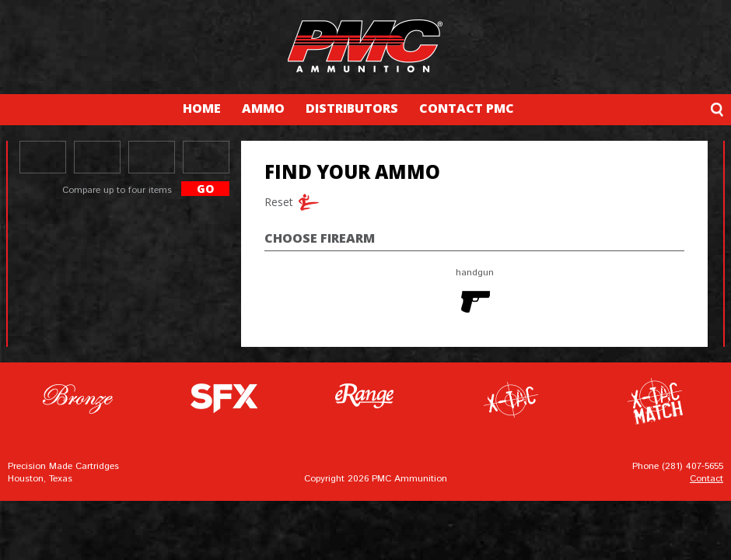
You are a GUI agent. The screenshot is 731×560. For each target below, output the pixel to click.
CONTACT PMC (467, 108)
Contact (707, 479)
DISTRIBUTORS (352, 108)
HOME (202, 108)
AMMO (263, 108)
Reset (276, 202)
